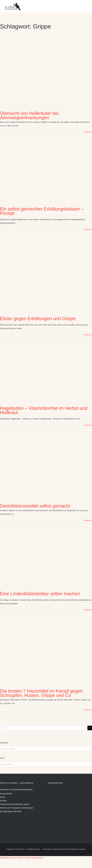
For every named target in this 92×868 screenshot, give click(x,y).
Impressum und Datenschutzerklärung (16, 790)
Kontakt (3, 801)
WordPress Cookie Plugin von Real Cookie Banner (22, 858)
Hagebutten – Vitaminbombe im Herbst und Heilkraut (44, 410)
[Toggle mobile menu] (88, 5)
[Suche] (90, 728)
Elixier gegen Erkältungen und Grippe (38, 319)
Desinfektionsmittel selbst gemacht (35, 506)
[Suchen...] (44, 728)
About (3, 797)
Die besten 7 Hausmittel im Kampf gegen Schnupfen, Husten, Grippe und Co (41, 693)
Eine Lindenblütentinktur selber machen (40, 594)
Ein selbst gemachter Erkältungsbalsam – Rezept (42, 211)
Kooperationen (6, 794)
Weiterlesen (88, 132)
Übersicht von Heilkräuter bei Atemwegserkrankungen (29, 115)
